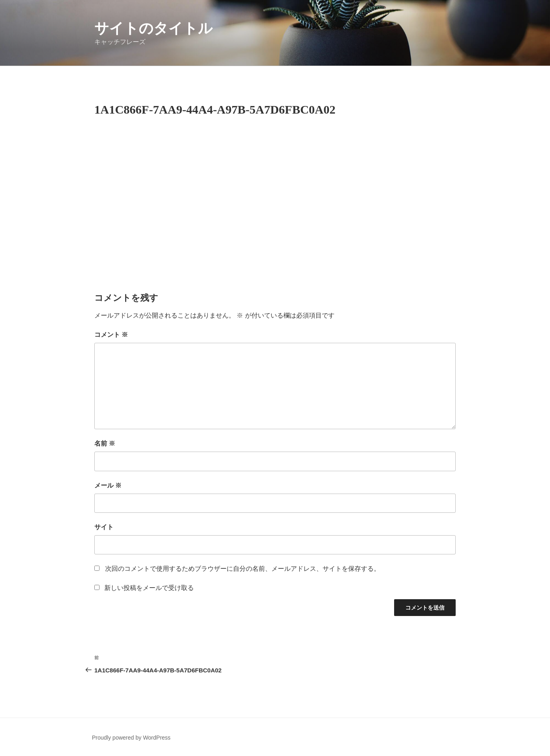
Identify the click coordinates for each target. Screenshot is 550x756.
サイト (104, 527)
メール (108, 485)
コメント (111, 335)
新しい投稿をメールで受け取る (149, 588)
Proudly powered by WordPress (131, 738)
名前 (105, 443)
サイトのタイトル (153, 28)
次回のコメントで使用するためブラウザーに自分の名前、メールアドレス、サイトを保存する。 (243, 569)
